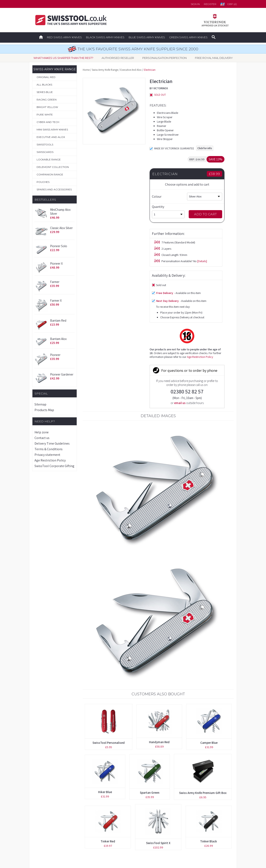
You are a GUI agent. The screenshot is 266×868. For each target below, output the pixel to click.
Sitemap (40, 404)
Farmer (55, 282)
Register (210, 4)
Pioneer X (56, 263)
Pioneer (55, 355)
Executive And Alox (131, 70)
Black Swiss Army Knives (105, 37)
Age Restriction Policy (50, 460)
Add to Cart (213, 214)
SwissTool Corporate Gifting (54, 466)
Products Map (44, 410)
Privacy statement (47, 455)
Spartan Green (150, 673)
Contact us (42, 438)
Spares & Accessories (49, 834)
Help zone (42, 432)
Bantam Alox (58, 339)
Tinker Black (209, 721)
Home (86, 70)
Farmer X (56, 301)
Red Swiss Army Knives (64, 37)
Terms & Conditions (49, 449)
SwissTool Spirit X (158, 723)
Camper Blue (209, 623)
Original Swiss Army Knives (52, 797)
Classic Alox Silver (61, 228)
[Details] (135, 181)
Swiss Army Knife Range (105, 70)
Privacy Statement (181, 834)
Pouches (40, 825)
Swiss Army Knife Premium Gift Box (203, 673)
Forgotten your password (186, 797)
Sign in (195, 4)
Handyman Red (159, 622)
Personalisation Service (50, 816)
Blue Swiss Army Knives (147, 37)
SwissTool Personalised (109, 623)
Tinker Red (108, 721)
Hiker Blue (105, 672)
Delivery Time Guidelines (52, 443)
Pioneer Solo (59, 246)
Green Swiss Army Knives (188, 37)
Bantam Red (58, 321)
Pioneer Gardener (62, 374)
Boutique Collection (48, 807)
